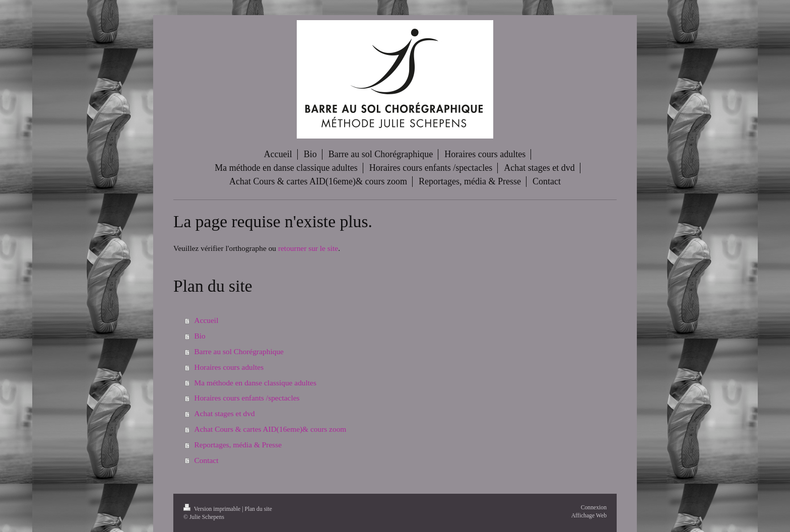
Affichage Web (589, 516)
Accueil (207, 320)
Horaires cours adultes (229, 367)
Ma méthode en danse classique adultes (255, 383)
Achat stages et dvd (225, 413)
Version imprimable (213, 509)
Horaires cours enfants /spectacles (247, 398)
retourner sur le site (308, 248)
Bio (200, 336)
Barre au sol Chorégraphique (239, 351)
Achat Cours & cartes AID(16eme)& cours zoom (271, 429)
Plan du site (258, 509)
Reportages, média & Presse (238, 445)
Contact (207, 460)
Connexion (594, 508)
